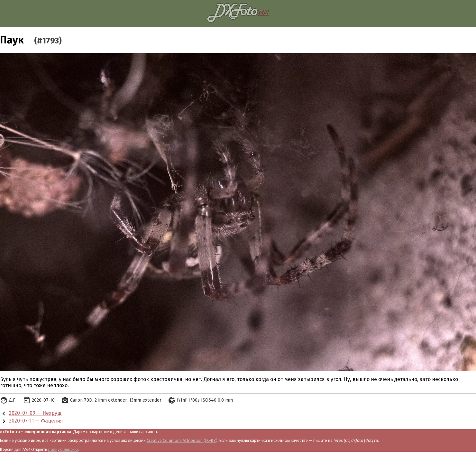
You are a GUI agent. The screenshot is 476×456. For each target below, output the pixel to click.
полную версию (63, 449)
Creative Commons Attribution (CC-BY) (182, 440)
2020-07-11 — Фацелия (36, 421)
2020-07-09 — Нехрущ (35, 413)
